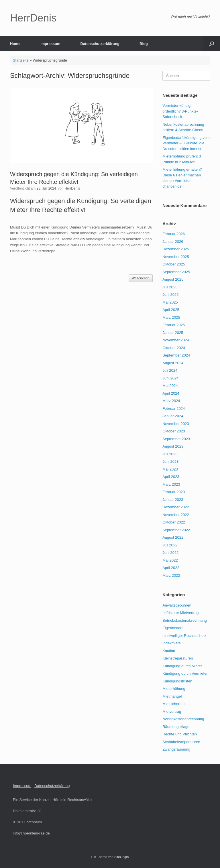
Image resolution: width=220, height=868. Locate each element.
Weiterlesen (141, 278)
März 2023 (171, 484)
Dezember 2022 (176, 507)
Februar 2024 (174, 409)
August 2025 (173, 279)
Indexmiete (172, 643)
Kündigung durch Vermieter (185, 673)
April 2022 (171, 568)
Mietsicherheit (174, 704)
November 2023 (176, 424)
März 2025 (171, 317)
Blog (144, 44)
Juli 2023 (170, 454)
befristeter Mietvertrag (180, 613)
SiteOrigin (122, 857)
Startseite (21, 60)
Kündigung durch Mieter (182, 666)
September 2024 (176, 355)
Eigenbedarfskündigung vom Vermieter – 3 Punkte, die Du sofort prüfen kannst (186, 143)
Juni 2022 (170, 553)
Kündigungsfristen (177, 681)
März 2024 (171, 401)
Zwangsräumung (176, 749)
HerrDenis (72, 188)
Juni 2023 (170, 461)
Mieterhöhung (174, 689)
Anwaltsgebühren (177, 605)
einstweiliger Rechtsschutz (184, 636)
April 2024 (171, 393)
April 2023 (171, 477)
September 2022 (176, 530)
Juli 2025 (170, 287)
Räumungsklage (176, 727)
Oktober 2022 (174, 522)
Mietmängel (172, 696)
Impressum (50, 44)
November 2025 (176, 257)
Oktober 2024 (174, 348)
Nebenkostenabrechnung (183, 719)
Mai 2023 (170, 469)
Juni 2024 (170, 378)
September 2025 (176, 272)
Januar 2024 (173, 416)
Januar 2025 (173, 333)
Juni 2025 (170, 295)
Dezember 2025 (176, 249)
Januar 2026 (173, 242)
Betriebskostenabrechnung (185, 620)
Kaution (169, 651)
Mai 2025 (170, 302)
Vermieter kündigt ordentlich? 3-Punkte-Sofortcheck (180, 111)
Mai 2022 (170, 560)
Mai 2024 (170, 386)
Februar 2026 (174, 234)
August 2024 (173, 363)
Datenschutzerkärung (52, 786)
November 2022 (176, 515)
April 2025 (171, 310)
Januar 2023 (173, 500)
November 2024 (176, 340)
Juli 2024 (170, 370)
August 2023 (173, 446)
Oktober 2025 (174, 264)
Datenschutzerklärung (100, 44)
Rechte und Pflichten (180, 734)
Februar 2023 (174, 492)
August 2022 (173, 537)
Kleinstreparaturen (178, 658)
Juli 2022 (170, 545)
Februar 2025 (174, 325)
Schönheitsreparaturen (181, 742)
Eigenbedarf (172, 628)
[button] (212, 44)
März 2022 (171, 575)
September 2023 (176, 439)
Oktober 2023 (174, 431)
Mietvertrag (172, 711)
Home (15, 44)
